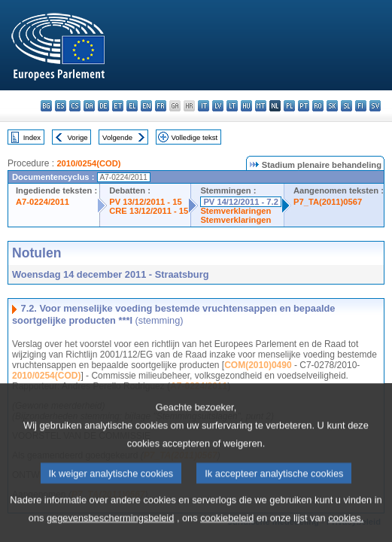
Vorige (78, 137)
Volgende (117, 137)
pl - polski (289, 106)
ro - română (318, 106)
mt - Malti (261, 106)
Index (32, 137)
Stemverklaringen (236, 211)
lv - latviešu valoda (218, 106)
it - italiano (204, 106)
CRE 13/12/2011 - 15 (149, 211)
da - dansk (89, 106)
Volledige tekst (194, 137)
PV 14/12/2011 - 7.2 (241, 202)
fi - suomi (361, 106)
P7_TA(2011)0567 (328, 202)
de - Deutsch (103, 106)
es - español (61, 106)
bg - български (46, 106)
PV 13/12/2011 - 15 (145, 202)
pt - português (304, 106)
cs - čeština (75, 106)
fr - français (161, 106)
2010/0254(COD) (88, 163)
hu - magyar (246, 106)
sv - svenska (375, 106)
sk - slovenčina (332, 106)
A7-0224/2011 (43, 202)
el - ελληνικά (132, 106)
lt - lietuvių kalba (232, 106)
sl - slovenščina (346, 106)
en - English (146, 106)
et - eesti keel (118, 106)
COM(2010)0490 (258, 365)
